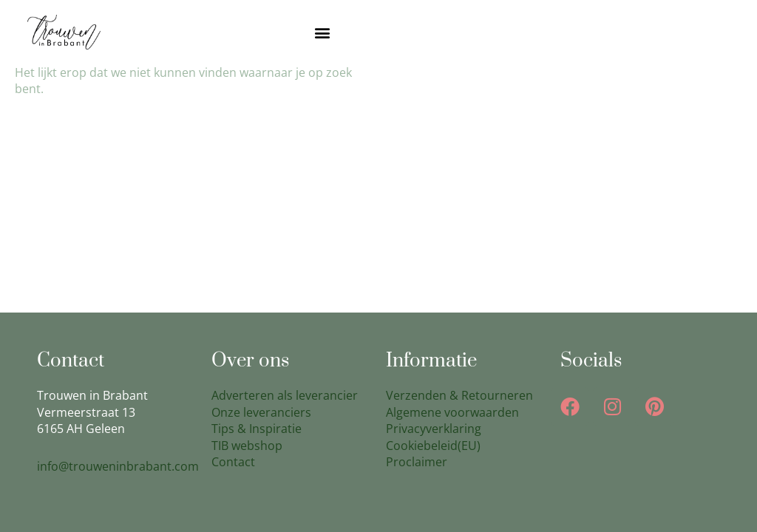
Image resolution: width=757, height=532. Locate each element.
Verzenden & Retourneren (459, 395)
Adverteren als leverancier (285, 395)
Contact (233, 462)
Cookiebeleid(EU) (433, 446)
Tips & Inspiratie (257, 429)
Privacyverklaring (434, 429)
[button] (323, 32)
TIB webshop (247, 446)
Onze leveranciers (261, 412)
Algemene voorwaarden (452, 412)
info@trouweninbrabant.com (118, 466)
